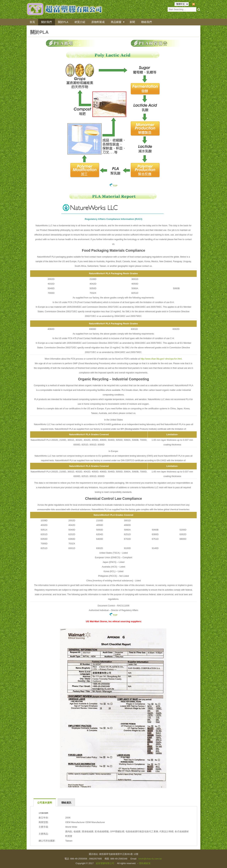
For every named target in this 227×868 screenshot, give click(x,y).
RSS (198, 4)
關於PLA (64, 22)
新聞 (134, 22)
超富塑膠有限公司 (105, 863)
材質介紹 (81, 22)
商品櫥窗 (117, 22)
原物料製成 (99, 22)
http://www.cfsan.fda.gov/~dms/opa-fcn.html (161, 359)
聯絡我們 (148, 22)
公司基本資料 (45, 803)
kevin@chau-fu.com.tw (150, 859)
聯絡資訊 (66, 803)
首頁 (32, 22)
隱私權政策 (145, 863)
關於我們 (47, 22)
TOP (114, 186)
